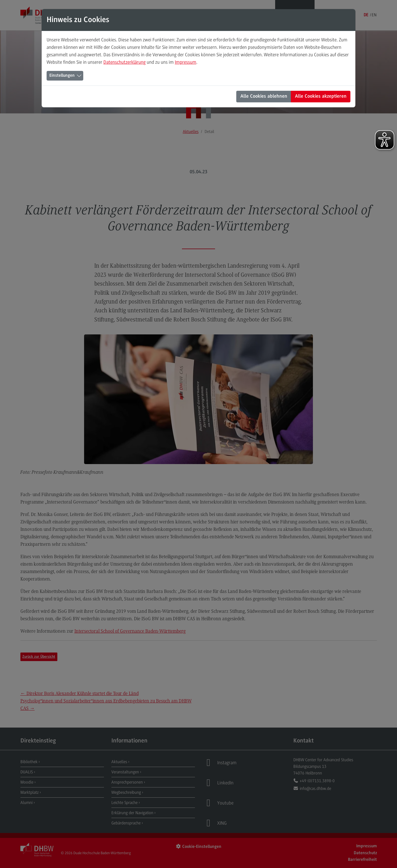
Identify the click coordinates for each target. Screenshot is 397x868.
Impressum (186, 62)
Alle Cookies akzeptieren (321, 97)
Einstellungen (62, 76)
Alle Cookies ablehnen (264, 97)
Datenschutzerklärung (124, 62)
